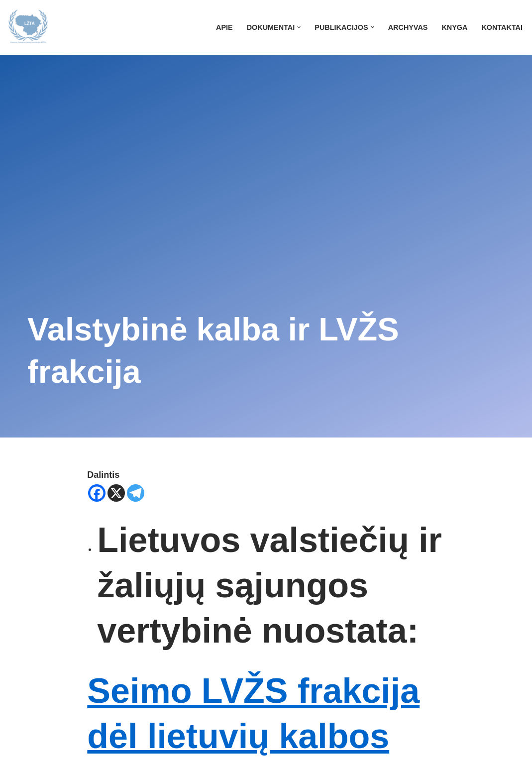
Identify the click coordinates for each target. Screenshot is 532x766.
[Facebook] (97, 493)
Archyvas (408, 27)
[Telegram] (136, 493)
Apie (224, 27)
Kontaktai (502, 27)
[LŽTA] (28, 27)
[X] (116, 493)
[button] (299, 27)
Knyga (454, 27)
